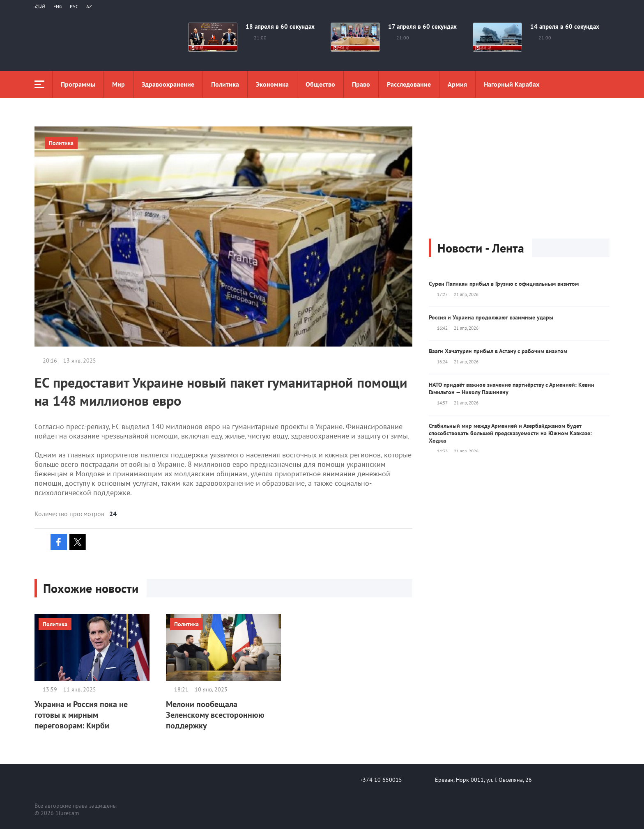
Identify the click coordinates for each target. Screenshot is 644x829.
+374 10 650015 (381, 780)
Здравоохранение (168, 84)
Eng (58, 6)
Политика (225, 84)
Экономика (272, 84)
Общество (320, 84)
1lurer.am (67, 813)
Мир (118, 84)
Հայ (40, 6)
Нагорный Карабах (512, 84)
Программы (78, 84)
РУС (74, 6)
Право (361, 84)
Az (89, 6)
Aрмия (457, 84)
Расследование (409, 84)
